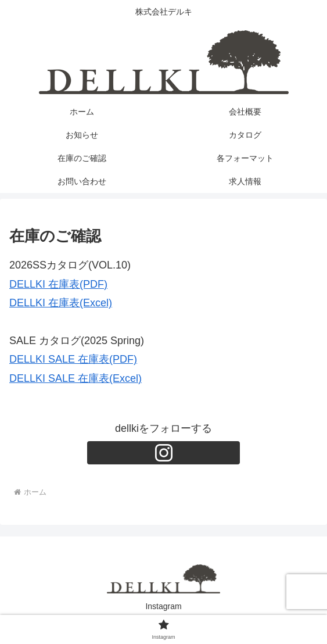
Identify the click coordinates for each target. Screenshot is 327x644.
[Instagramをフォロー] (163, 453)
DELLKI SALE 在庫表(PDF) (73, 359)
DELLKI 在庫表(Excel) (61, 303)
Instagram (163, 606)
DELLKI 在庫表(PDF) (58, 284)
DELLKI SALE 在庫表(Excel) (76, 378)
